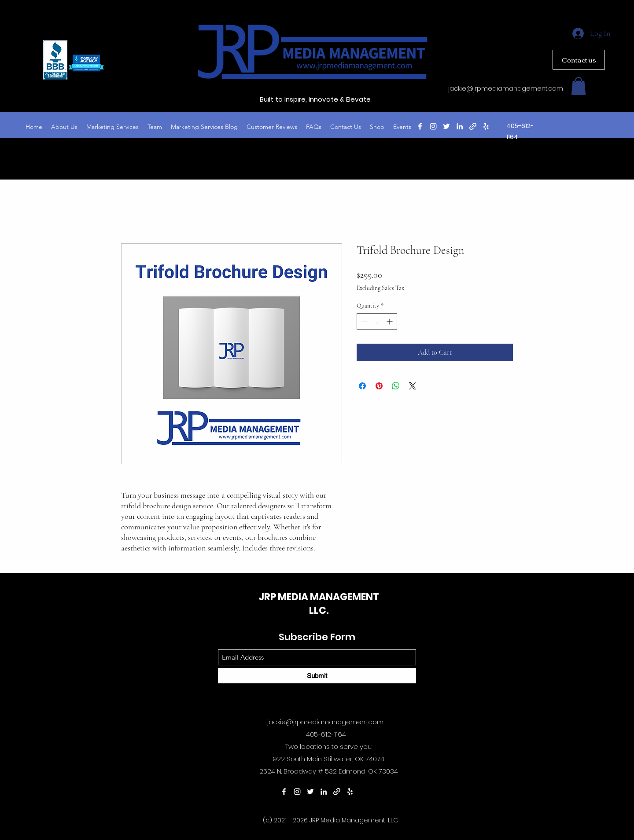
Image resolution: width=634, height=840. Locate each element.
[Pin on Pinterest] (379, 386)
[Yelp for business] (486, 126)
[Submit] (317, 676)
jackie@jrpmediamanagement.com (506, 88)
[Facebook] (420, 126)
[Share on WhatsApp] (396, 386)
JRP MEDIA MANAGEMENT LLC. (319, 604)
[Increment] (390, 321)
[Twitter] (446, 126)
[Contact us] (579, 60)
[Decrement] (363, 321)
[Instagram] (433, 126)
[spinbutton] (377, 321)
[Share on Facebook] (362, 386)
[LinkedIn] (460, 126)
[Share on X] (413, 386)
